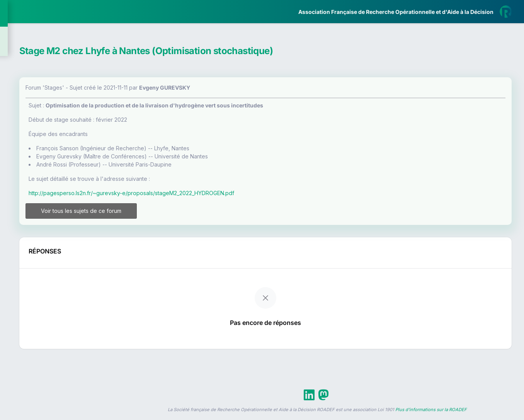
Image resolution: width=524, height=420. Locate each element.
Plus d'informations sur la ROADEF (431, 417)
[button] (11, 229)
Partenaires (31, 178)
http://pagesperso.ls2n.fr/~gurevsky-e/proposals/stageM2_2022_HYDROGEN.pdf (226, 193)
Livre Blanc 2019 (39, 286)
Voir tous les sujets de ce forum (163, 214)
